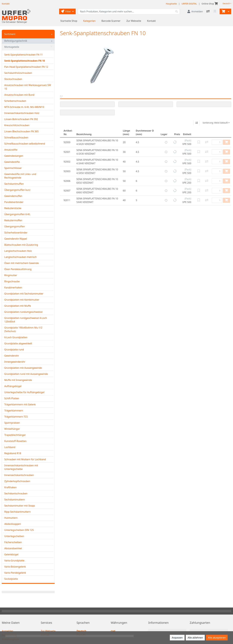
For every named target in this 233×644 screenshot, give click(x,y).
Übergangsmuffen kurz (17, 190)
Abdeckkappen (13, 524)
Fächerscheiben (13, 542)
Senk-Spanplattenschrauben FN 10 (25, 61)
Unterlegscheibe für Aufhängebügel (24, 392)
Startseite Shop (69, 21)
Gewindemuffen (13, 196)
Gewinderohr (12, 356)
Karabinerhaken (13, 287)
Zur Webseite (134, 21)
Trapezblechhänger (15, 435)
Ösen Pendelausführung (18, 269)
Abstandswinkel (13, 548)
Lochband (10, 447)
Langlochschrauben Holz (18, 251)
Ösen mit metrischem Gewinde (22, 263)
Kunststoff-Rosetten (15, 441)
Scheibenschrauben (15, 101)
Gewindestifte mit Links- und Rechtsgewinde (20, 176)
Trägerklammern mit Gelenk (20, 404)
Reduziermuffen (13, 220)
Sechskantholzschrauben (18, 73)
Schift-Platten (12, 398)
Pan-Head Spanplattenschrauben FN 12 (26, 67)
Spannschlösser (13, 168)
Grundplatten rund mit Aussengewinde (26, 374)
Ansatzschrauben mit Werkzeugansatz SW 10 (28, 87)
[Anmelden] (195, 11)
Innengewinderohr (15, 362)
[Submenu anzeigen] (52, 34)
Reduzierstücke (13, 208)
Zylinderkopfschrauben (17, 481)
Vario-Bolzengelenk (15, 567)
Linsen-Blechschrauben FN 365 (21, 131)
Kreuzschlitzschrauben (17, 125)
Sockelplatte (11, 579)
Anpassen (177, 638)
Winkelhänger (12, 429)
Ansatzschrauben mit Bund (19, 95)
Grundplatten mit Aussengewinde (23, 368)
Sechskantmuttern (15, 500)
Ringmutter (11, 275)
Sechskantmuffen (14, 184)
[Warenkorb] (223, 11)
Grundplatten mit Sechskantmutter (24, 294)
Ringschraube (12, 281)
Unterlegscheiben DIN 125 (19, 530)
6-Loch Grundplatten (16, 337)
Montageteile (28, 47)
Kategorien (89, 21)
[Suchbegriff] (126, 11)
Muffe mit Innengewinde (18, 380)
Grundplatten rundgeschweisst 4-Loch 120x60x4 (26, 320)
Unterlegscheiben (14, 536)
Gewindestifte (12, 162)
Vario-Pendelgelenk (15, 573)
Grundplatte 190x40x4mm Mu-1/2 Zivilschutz (23, 329)
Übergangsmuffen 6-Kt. (17, 214)
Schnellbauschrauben (16, 137)
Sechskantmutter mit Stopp (20, 506)
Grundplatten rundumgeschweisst (23, 312)
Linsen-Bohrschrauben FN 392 (21, 119)
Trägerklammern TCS (16, 417)
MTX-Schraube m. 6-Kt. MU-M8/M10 (24, 107)
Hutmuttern (11, 518)
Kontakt (151, 21)
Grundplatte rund (14, 350)
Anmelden (8, 631)
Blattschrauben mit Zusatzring (21, 245)
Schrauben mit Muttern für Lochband (25, 459)
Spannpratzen (12, 423)
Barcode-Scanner (111, 21)
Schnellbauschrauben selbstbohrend (25, 144)
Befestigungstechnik (16, 41)
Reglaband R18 (13, 453)
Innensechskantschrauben (19, 475)
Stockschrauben (13, 79)
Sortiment (10, 34)
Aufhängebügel (13, 386)
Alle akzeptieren (217, 638)
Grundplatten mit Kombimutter (22, 300)
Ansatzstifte (11, 150)
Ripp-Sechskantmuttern (17, 512)
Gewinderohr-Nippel (16, 239)
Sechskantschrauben (16, 493)
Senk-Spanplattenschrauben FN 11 (24, 55)
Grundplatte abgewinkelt (18, 343)
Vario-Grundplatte (14, 561)
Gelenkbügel (11, 554)
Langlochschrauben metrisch (21, 257)
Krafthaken (10, 487)
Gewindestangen (14, 156)
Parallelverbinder (14, 202)
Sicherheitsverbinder (16, 233)
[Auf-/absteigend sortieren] (197, 123)
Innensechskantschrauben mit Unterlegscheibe (21, 467)
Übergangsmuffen (15, 226)
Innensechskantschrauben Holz (22, 113)
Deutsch (226, 3)
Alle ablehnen (195, 638)
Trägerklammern (14, 411)
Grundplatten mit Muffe (18, 306)
